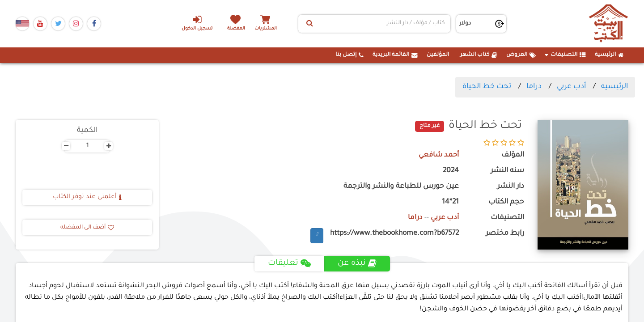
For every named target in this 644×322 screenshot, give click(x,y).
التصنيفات (565, 55)
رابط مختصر (505, 234)
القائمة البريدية (395, 55)
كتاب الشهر (479, 55)
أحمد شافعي (438, 155)
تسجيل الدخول (196, 23)
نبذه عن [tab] (357, 264)
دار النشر (511, 187)
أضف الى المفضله (87, 228)
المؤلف (513, 155)
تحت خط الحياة (487, 87)
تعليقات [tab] (289, 264)
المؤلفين (438, 55)
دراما (534, 87)
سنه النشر (507, 171)
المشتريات (268, 29)
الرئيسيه (614, 87)
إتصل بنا (350, 55)
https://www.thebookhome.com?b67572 (394, 234)
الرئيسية (609, 55)
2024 (451, 171)
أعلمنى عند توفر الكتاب (87, 197)
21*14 (450, 202)
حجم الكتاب (506, 202)
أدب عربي (571, 87)
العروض (521, 55)
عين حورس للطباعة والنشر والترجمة (401, 187)
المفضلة (237, 29)
